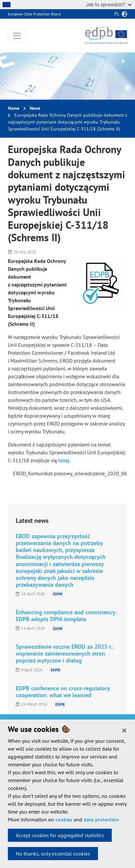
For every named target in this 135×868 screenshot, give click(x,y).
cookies (64, 819)
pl (117, 14)
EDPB (58, 594)
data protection (101, 819)
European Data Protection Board (34, 14)
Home (14, 108)
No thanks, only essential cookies (53, 854)
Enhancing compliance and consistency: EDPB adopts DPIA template (66, 616)
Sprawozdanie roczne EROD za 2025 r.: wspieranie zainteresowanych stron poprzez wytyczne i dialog (65, 653)
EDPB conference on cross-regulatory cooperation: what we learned (63, 692)
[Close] (124, 730)
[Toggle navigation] (17, 36)
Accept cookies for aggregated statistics (60, 835)
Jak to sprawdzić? (109, 4)
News (35, 108)
